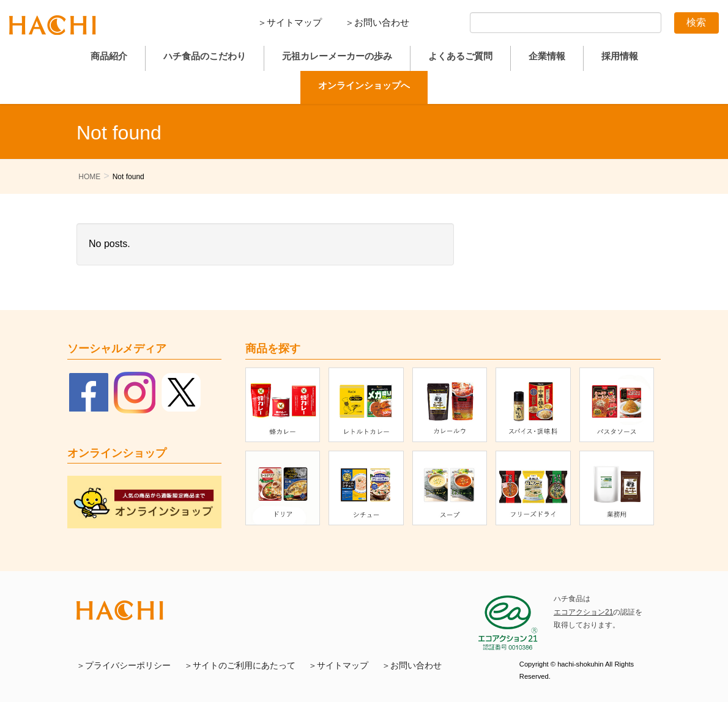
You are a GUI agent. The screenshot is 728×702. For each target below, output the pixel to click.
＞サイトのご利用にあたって (240, 666)
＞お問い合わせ (377, 22)
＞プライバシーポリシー (124, 666)
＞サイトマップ (290, 22)
